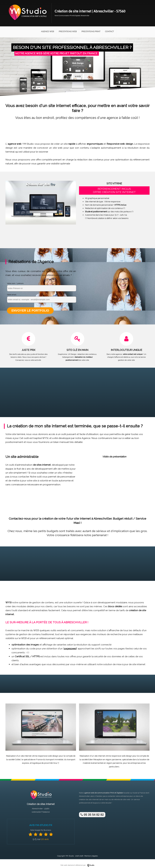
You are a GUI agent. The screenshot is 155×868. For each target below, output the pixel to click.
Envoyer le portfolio (30, 310)
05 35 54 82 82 (92, 814)
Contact (109, 31)
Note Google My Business (41, 830)
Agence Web (48, 31)
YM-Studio (70, 856)
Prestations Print (91, 31)
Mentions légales (91, 856)
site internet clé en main (99, 799)
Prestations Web (68, 31)
